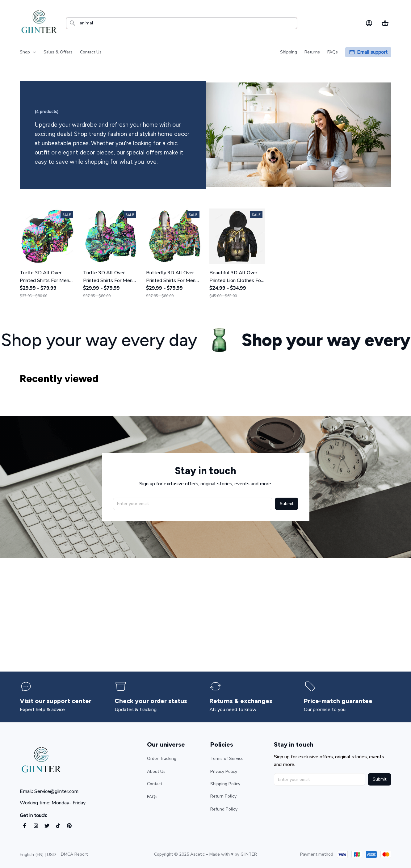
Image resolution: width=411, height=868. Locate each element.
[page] (372, 52)
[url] (249, 854)
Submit (287, 503)
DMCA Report (74, 854)
